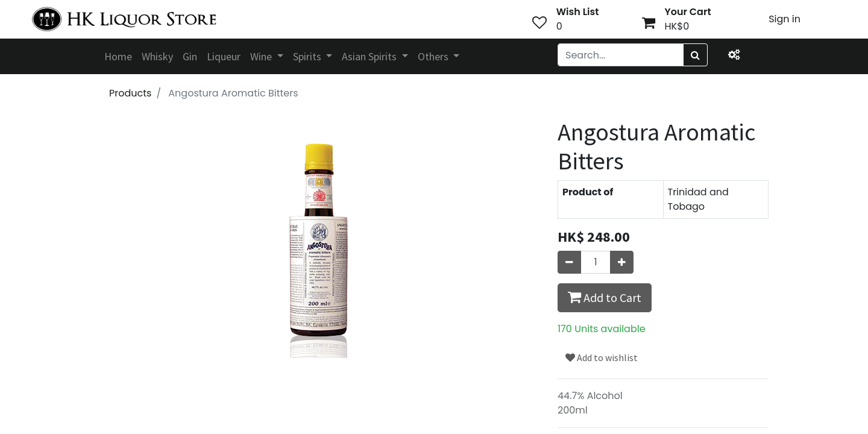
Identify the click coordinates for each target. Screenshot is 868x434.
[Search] (695, 55)
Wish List (578, 12)
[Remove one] (569, 262)
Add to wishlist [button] (602, 357)
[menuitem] (118, 56)
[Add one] (622, 262)
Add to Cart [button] (605, 297)
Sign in (785, 19)
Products (130, 93)
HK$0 (677, 26)
